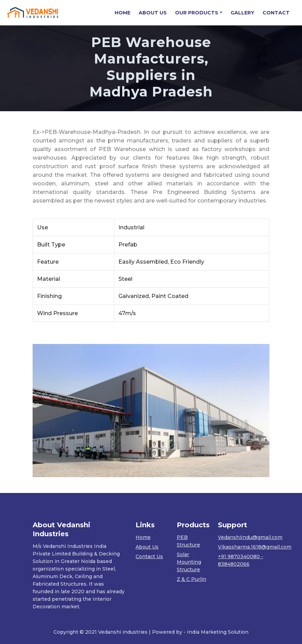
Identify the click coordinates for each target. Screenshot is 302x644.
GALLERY (242, 13)
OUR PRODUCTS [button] (197, 13)
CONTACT (276, 13)
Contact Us (149, 556)
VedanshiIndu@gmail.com (250, 537)
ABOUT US (153, 13)
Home (143, 537)
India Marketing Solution (218, 632)
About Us (147, 547)
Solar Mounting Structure (189, 562)
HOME (125, 13)
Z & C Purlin (191, 579)
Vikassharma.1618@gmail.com (255, 547)
